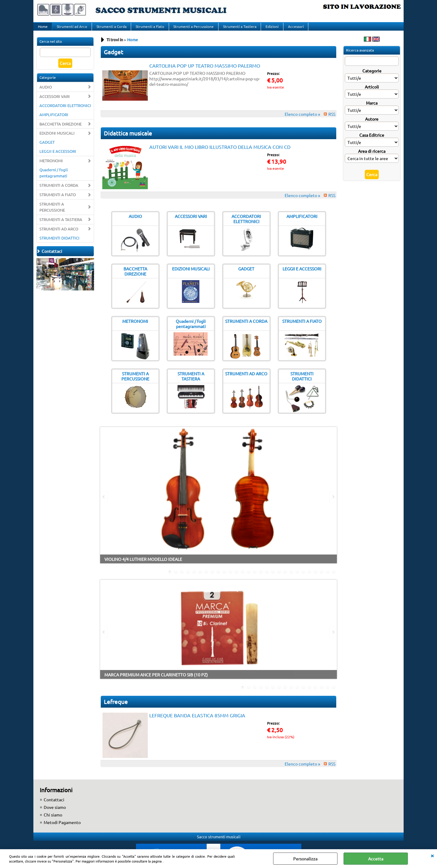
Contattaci (54, 806)
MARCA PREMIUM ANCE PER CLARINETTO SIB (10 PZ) (156, 681)
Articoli (372, 93)
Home (42, 29)
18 (273, 578)
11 (231, 578)
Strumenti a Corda (110, 29)
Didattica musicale (128, 139)
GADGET (47, 148)
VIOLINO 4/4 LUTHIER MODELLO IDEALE (143, 565)
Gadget (113, 58)
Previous (104, 503)
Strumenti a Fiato (148, 29)
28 (334, 578)
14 (249, 578)
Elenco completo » (302, 120)
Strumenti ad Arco (71, 29)
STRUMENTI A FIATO (58, 201)
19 (279, 578)
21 (291, 578)
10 (225, 578)
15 (255, 578)
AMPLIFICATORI (54, 120)
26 (322, 578)
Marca (372, 109)
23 (303, 578)
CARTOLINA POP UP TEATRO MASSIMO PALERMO (205, 72)
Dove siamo (55, 813)
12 (237, 578)
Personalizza (305, 859)
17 (267, 578)
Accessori (293, 29)
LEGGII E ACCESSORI (58, 157)
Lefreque (116, 708)
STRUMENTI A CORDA (59, 191)
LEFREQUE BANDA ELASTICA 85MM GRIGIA (197, 721)
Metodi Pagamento (62, 828)
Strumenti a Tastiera (237, 29)
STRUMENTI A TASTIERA (61, 225)
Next (333, 503)
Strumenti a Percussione (192, 29)
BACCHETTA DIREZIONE (61, 130)
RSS (332, 120)
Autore (372, 125)
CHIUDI (432, 855)
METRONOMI (51, 167)
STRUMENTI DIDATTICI (59, 244)
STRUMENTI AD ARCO (59, 235)
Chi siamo (53, 821)
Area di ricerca (372, 157)
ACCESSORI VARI (55, 102)
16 (261, 578)
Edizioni (269, 29)
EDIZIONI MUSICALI (57, 139)
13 (243, 578)
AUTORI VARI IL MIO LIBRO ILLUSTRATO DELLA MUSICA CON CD (220, 153)
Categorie (372, 77)
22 (297, 578)
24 (310, 578)
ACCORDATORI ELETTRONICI (65, 111)
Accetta (376, 859)
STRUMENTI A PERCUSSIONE (52, 213)
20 (285, 578)
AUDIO (46, 93)
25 (316, 578)
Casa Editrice (372, 141)
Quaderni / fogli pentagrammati (54, 179)
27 (328, 578)
